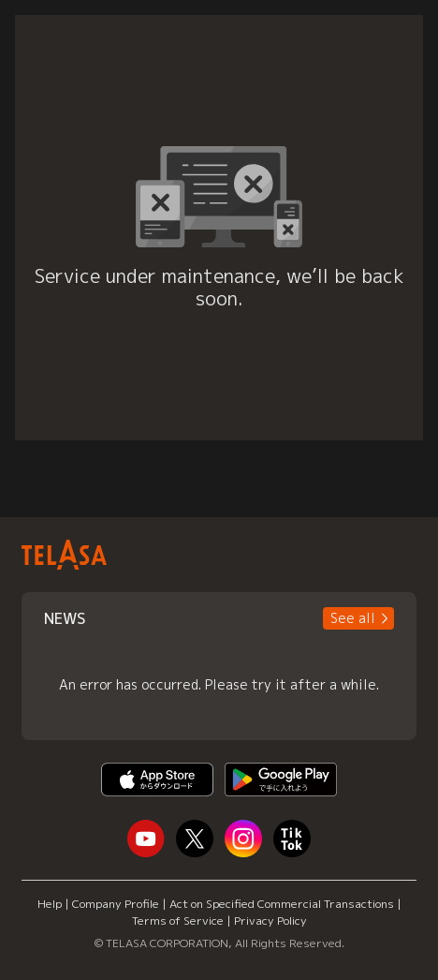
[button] (358, 618)
